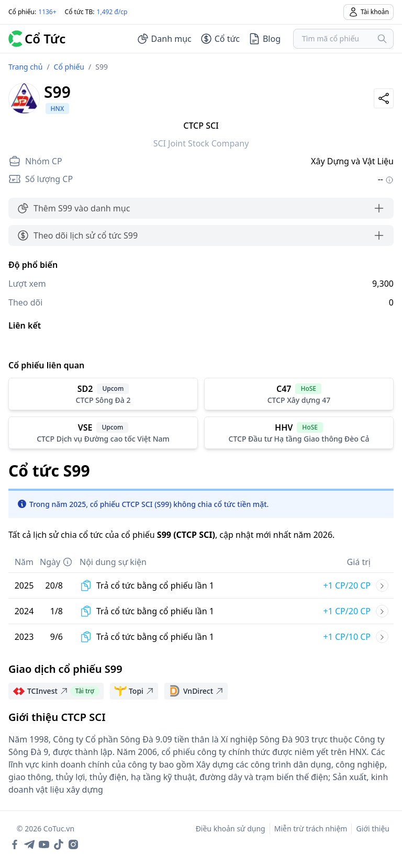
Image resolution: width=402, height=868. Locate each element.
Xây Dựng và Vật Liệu (352, 161)
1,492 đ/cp (112, 12)
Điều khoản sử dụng (231, 828)
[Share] (384, 98)
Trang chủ (25, 67)
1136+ (47, 12)
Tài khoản (368, 12)
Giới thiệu (373, 828)
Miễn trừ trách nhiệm (311, 828)
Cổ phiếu (69, 67)
